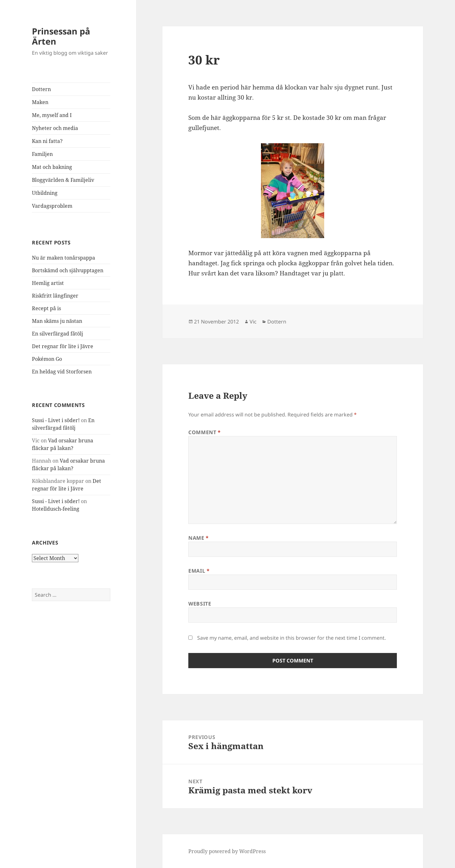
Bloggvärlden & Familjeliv (63, 180)
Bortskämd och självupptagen (68, 270)
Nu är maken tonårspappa (64, 258)
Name (199, 538)
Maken (40, 102)
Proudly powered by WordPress (227, 851)
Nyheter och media (55, 128)
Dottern (41, 89)
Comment (205, 432)
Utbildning (45, 193)
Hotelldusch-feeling (56, 509)
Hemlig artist (48, 283)
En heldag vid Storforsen (62, 372)
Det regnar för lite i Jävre (63, 346)
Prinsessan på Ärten (61, 36)
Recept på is (46, 308)
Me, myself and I (52, 115)
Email (199, 571)
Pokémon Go (47, 359)
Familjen (42, 154)
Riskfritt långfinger (55, 296)
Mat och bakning (52, 167)
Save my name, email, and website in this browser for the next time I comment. (291, 638)
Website (200, 604)
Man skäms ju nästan (57, 321)
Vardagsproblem (52, 206)
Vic (253, 322)
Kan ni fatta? (47, 141)
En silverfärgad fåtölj (58, 334)
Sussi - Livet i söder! (56, 420)
